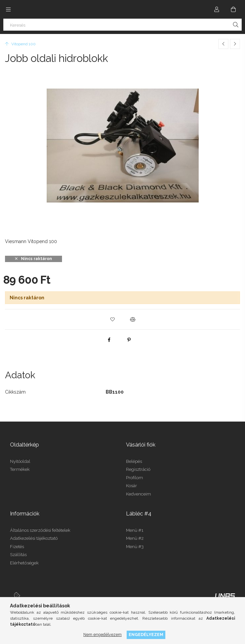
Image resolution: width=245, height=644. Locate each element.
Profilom (134, 478)
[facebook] (109, 340)
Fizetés (17, 547)
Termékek (20, 469)
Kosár (131, 486)
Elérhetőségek (24, 563)
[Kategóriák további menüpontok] (8, 9)
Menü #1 (135, 530)
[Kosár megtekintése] (233, 9)
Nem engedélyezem (102, 635)
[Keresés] (122, 25)
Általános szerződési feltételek (40, 530)
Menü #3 (135, 547)
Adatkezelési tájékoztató (34, 538)
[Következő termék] (235, 44)
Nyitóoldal (20, 461)
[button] (113, 319)
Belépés (134, 461)
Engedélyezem (146, 635)
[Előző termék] (223, 44)
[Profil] (217, 9)
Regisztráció (138, 469)
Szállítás (18, 555)
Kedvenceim (138, 494)
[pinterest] (129, 340)
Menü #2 (135, 538)
